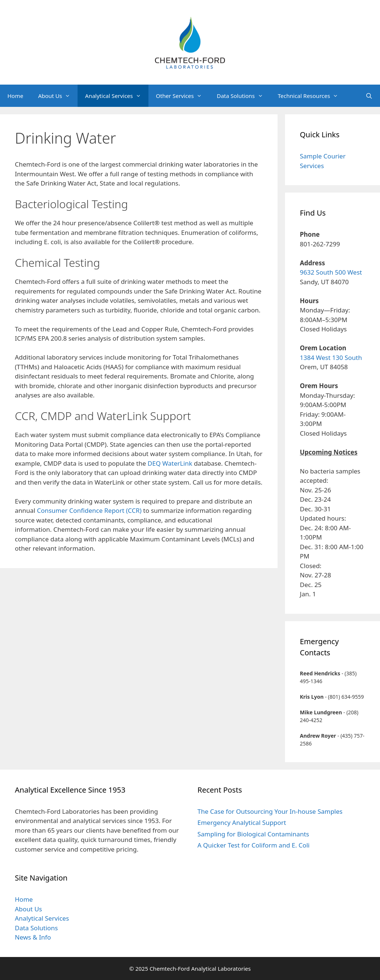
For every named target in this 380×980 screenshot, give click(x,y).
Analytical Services (117, 96)
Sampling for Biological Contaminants (253, 834)
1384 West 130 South (331, 358)
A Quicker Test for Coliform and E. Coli (253, 845)
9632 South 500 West (331, 272)
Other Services (183, 96)
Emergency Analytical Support (242, 822)
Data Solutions (243, 96)
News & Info (33, 937)
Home (15, 96)
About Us (58, 96)
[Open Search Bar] (369, 96)
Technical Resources (312, 96)
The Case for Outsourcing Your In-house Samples (270, 811)
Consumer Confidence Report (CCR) (89, 510)
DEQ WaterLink (170, 463)
